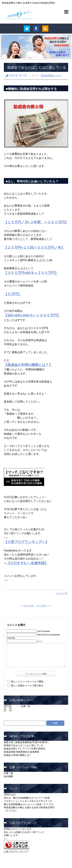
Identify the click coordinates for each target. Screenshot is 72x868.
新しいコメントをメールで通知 (27, 682)
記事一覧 (26, 706)
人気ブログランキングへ (17, 852)
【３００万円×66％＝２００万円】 (31, 273)
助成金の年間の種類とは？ (18, 755)
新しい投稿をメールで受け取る (27, 686)
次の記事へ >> (44, 606)
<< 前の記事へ (28, 606)
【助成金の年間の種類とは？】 (28, 365)
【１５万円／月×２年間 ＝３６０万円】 (36, 222)
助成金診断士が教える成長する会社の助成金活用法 (28, 3)
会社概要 (8, 776)
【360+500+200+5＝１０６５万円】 (32, 315)
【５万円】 (12, 294)
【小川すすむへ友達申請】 (27, 563)
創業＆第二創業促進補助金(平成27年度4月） (27, 742)
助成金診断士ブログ (51, 75)
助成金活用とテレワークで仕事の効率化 (25, 749)
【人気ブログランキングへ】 (26, 542)
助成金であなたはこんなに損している (37, 67)
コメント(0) (61, 593)
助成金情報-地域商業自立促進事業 (22, 752)
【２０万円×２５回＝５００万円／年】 (34, 248)
